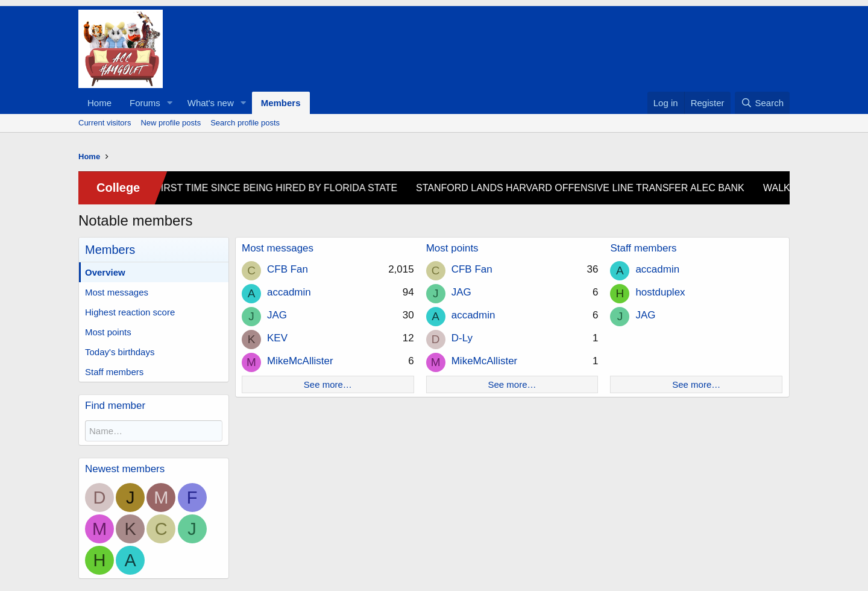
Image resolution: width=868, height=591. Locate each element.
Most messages (117, 292)
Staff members (114, 372)
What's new (211, 103)
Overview (105, 272)
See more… (328, 384)
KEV (277, 338)
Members (281, 103)
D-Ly (462, 338)
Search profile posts (245, 123)
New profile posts (171, 123)
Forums (145, 103)
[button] (170, 103)
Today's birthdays (120, 352)
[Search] (762, 103)
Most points (108, 332)
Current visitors (105, 123)
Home (99, 103)
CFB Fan (288, 269)
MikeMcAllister (300, 361)
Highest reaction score (130, 312)
